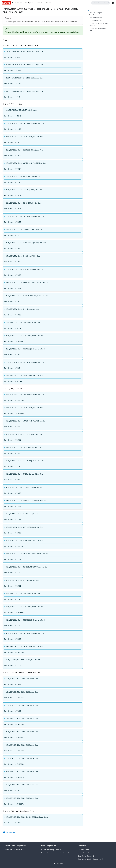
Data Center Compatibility (14, 850)
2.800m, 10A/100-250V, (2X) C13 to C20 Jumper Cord (25, 78)
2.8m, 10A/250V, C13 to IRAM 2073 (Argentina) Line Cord (26, 243)
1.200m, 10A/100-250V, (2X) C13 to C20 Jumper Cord (25, 51)
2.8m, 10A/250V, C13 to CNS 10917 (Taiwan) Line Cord (25, 216)
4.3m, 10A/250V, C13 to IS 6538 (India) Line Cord (23, 514)
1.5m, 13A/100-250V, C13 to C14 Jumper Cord (22, 719)
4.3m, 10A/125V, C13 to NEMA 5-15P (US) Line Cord (24, 408)
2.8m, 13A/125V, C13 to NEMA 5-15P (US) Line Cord (24, 376)
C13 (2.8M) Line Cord (96, 18)
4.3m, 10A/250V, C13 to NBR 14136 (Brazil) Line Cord (25, 527)
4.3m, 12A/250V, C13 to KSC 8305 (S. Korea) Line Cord (25, 620)
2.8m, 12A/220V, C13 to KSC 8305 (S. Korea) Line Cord (25, 349)
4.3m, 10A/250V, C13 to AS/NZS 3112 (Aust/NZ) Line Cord (26, 421)
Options (48, 3)
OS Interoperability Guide (51, 850)
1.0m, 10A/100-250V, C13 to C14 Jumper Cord (22, 679)
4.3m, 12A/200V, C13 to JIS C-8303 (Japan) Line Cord (25, 607)
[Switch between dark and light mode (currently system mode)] (113, 3)
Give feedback (9, 832)
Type (89, 10)
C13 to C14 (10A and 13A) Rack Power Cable (98, 25)
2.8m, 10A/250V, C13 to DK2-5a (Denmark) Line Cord (24, 230)
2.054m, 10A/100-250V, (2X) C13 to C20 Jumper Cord (25, 65)
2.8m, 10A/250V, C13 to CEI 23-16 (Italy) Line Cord (24, 203)
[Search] (100, 3)
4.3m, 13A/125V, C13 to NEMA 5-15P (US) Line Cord (24, 647)
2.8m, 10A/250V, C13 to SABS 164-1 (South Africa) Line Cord (27, 283)
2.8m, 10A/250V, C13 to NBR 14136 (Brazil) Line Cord (25, 269)
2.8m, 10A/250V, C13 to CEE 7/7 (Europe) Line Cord (24, 190)
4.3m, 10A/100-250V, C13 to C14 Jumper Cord (22, 785)
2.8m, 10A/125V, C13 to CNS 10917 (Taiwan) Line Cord (25, 123)
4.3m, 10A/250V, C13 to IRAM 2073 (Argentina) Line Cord (26, 501)
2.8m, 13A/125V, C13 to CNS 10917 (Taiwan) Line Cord (25, 362)
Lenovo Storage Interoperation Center (55, 853)
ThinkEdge (40, 3)
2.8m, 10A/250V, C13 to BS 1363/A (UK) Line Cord (23, 176)
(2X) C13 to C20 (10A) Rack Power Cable (97, 14)
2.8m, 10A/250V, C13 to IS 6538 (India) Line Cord (23, 256)
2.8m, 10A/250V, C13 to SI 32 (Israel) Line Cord (22, 309)
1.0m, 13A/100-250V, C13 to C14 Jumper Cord (22, 692)
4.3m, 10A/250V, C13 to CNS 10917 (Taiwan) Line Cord (25, 461)
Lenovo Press (83, 853)
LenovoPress (58, 22)
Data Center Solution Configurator (90, 859)
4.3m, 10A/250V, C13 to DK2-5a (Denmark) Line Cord (24, 474)
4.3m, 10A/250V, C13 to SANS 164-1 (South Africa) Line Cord (27, 554)
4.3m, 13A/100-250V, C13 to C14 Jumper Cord (22, 798)
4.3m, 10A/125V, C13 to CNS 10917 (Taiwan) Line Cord (25, 394)
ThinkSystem (29, 3)
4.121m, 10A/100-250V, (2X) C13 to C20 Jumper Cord (25, 91)
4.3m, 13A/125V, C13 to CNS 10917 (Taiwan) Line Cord (25, 633)
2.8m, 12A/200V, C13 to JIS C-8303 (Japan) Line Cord (25, 336)
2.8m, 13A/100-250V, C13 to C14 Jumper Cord (22, 772)
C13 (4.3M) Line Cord (96, 21)
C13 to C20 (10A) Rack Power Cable (98, 29)
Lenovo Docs (83, 850)
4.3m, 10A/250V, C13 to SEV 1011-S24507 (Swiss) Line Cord (27, 567)
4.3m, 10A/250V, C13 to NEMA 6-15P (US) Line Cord (24, 540)
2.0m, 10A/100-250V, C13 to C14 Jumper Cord (22, 732)
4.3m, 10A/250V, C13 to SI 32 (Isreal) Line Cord (22, 580)
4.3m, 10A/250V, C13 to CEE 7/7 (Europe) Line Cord (24, 434)
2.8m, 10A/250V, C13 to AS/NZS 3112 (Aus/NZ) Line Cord (26, 163)
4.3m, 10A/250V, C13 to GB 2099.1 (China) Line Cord (24, 487)
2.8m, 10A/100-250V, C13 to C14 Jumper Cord (22, 758)
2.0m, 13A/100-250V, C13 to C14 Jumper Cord (22, 745)
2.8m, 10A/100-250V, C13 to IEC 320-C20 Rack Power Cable (27, 817)
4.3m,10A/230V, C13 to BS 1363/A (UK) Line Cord (23, 660)
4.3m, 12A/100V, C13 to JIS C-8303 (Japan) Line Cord (25, 593)
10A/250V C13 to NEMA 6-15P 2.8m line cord (22, 110)
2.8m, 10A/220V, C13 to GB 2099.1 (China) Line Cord (24, 150)
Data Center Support (86, 856)
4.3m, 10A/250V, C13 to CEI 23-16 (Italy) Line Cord (24, 448)
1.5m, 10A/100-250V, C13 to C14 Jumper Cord (22, 705)
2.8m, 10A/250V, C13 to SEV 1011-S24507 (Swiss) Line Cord (27, 296)
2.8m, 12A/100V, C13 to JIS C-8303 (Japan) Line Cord (25, 322)
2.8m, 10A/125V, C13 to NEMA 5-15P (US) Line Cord (24, 137)
